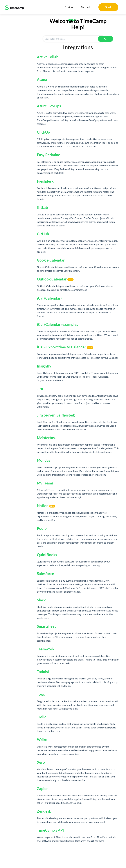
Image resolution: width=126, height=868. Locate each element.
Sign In (108, 7)
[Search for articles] (73, 39)
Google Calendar (51, 260)
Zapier (42, 789)
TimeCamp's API (50, 830)
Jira (40, 389)
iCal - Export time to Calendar (62, 347)
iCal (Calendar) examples (57, 324)
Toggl (41, 694)
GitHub (43, 234)
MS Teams (45, 483)
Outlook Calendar (52, 279)
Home (72, 20)
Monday (44, 460)
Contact (86, 7)
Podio (42, 528)
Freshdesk (45, 181)
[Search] (105, 39)
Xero (41, 762)
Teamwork (46, 649)
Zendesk (44, 811)
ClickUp (43, 132)
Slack (41, 600)
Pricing (69, 7)
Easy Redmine (49, 155)
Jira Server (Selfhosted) (56, 415)
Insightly (44, 366)
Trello (42, 717)
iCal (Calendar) (49, 298)
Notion (43, 506)
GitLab (42, 207)
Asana (42, 79)
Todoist (43, 672)
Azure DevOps (49, 106)
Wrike (42, 740)
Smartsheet (46, 626)
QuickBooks (47, 555)
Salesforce (45, 574)
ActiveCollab (48, 57)
